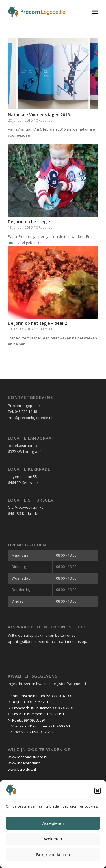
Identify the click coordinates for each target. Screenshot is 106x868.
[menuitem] (95, 12)
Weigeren (53, 839)
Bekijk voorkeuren (53, 855)
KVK (35, 732)
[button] (98, 791)
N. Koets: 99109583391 (27, 720)
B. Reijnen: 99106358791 (28, 702)
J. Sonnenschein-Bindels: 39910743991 (40, 696)
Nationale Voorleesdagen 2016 (39, 115)
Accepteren (53, 823)
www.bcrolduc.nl (22, 769)
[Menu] (95, 12)
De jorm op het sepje (29, 222)
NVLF (25, 732)
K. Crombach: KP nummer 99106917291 (41, 708)
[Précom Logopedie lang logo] (44, 12)
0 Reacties (44, 120)
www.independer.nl (25, 763)
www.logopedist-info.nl (28, 757)
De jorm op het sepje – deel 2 (37, 323)
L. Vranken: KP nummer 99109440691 (39, 726)
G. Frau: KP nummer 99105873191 (36, 714)
